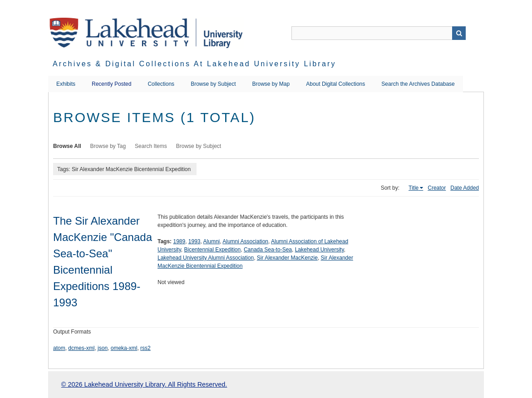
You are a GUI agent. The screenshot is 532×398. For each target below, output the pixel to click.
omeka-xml (124, 348)
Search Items (151, 146)
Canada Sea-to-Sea (268, 250)
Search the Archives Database (418, 84)
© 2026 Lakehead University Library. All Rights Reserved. (144, 384)
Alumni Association (245, 241)
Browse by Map (271, 84)
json (103, 348)
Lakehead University (320, 250)
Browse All (67, 146)
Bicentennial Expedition (212, 250)
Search (459, 33)
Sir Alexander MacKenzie (287, 258)
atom (59, 348)
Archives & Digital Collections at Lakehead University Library (195, 64)
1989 (179, 241)
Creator (437, 188)
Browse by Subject (213, 84)
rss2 (145, 348)
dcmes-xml (81, 348)
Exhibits (66, 84)
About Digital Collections (335, 84)
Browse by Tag (108, 146)
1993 (195, 241)
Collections (161, 84)
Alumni (212, 241)
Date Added (465, 188)
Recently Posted (111, 84)
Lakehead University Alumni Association (206, 258)
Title (414, 188)
